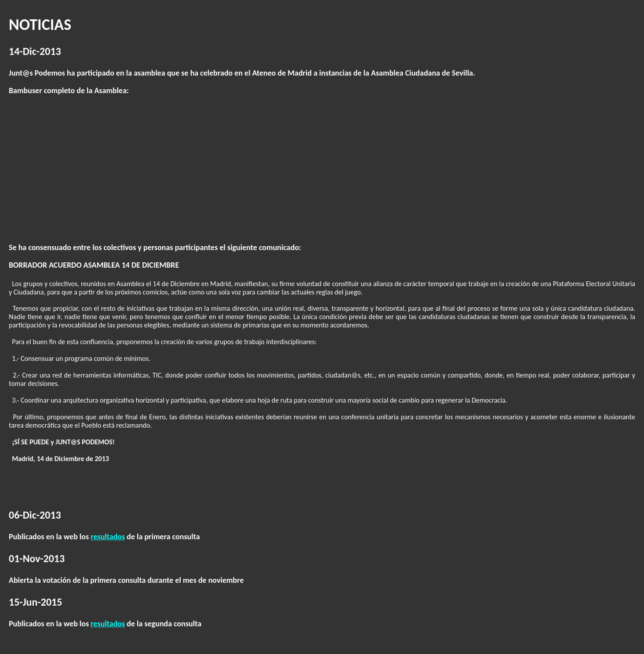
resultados (108, 537)
